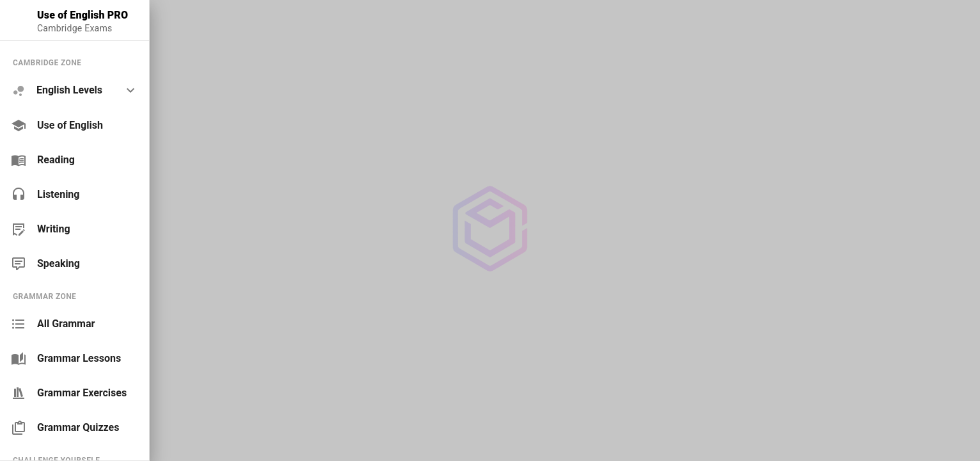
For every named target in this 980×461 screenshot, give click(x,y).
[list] (75, 163)
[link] (75, 125)
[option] (75, 91)
